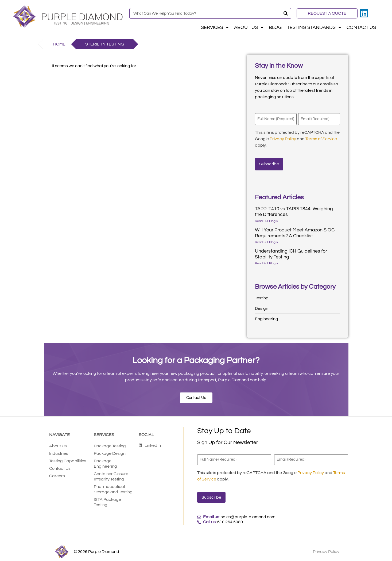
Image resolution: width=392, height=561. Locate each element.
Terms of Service (321, 138)
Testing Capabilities (68, 459)
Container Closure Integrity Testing (111, 474)
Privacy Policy (283, 138)
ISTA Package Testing (107, 500)
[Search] (286, 13)
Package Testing (110, 444)
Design (262, 306)
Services (215, 28)
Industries (59, 451)
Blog (275, 28)
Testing (262, 296)
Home (59, 44)
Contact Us (361, 28)
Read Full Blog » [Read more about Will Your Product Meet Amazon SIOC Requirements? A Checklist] (266, 240)
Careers (57, 474)
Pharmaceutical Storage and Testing (113, 487)
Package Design (110, 451)
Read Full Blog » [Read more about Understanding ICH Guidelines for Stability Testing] (266, 261)
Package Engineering (105, 461)
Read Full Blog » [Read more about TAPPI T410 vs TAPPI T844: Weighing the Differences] (266, 219)
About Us (249, 28)
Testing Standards (314, 28)
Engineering (267, 316)
